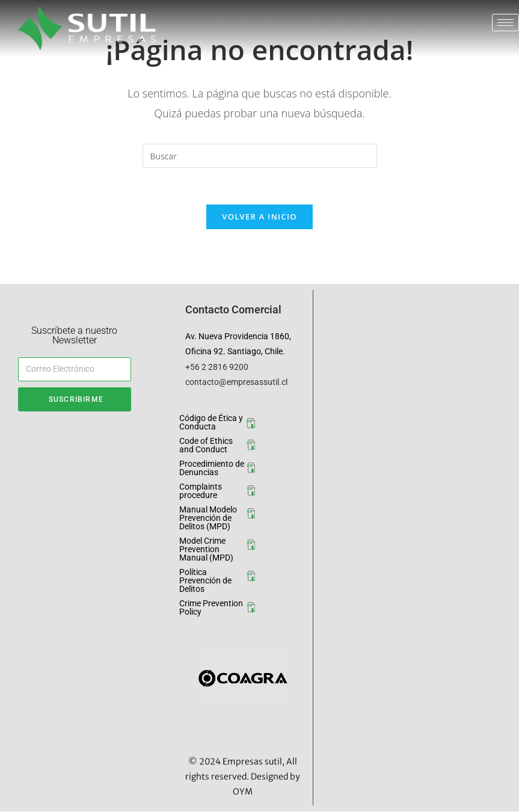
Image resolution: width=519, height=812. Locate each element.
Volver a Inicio (259, 217)
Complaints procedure (201, 491)
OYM (243, 792)
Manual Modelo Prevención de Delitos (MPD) (208, 518)
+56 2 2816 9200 (217, 367)
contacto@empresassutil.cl (236, 382)
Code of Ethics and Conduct (206, 445)
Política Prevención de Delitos (205, 580)
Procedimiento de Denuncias (212, 468)
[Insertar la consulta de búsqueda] (260, 156)
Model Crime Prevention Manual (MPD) (206, 549)
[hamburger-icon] (505, 23)
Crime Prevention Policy (211, 607)
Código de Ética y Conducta (211, 422)
